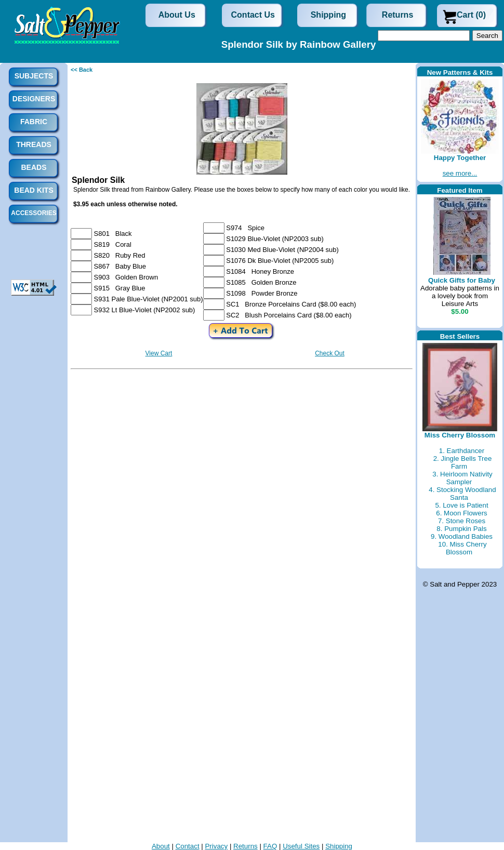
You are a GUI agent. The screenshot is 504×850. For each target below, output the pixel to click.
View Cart (159, 353)
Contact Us (253, 15)
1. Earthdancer (462, 451)
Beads (34, 167)
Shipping (328, 15)
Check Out (330, 353)
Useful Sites (301, 846)
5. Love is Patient (461, 505)
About (161, 846)
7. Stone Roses (462, 521)
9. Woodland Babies (462, 536)
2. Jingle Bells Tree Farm (463, 462)
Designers (34, 99)
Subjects (34, 76)
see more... (460, 173)
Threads (34, 144)
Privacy (216, 846)
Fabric (34, 122)
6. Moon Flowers (462, 513)
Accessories (34, 213)
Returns (397, 15)
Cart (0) (471, 15)
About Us (177, 15)
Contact (188, 846)
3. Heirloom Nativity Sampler (462, 478)
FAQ (270, 846)
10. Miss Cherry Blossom (462, 548)
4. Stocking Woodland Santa (462, 494)
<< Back (82, 70)
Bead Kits (34, 190)
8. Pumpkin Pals (461, 529)
